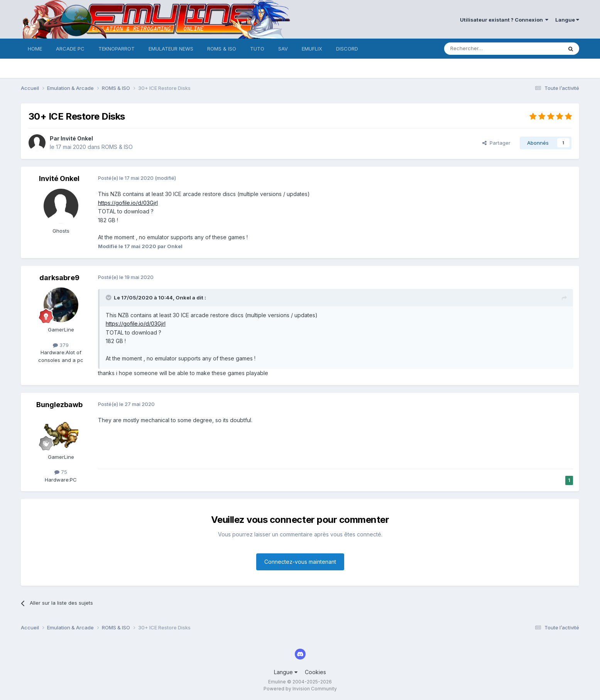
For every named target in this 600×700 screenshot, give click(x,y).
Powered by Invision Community (300, 689)
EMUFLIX (312, 49)
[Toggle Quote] (109, 298)
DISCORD (347, 49)
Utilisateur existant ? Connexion (504, 20)
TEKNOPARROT (117, 49)
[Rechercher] (486, 49)
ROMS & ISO (222, 49)
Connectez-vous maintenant (300, 562)
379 (61, 345)
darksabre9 (59, 278)
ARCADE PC (70, 49)
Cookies (315, 672)
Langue (567, 20)
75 (61, 472)
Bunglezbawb (59, 405)
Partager (496, 143)
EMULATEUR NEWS (171, 49)
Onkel (183, 298)
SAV (283, 49)
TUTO (257, 49)
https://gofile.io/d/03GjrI (128, 203)
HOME (35, 49)
